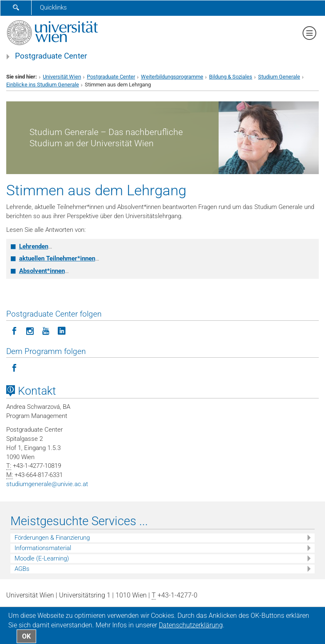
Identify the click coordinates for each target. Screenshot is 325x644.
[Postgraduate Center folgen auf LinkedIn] (62, 330)
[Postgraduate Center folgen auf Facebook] (14, 330)
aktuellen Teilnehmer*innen (57, 258)
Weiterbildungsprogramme (172, 77)
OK (26, 636)
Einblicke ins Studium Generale (43, 85)
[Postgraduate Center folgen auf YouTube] (46, 330)
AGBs (22, 569)
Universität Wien (62, 77)
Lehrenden (34, 246)
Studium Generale (279, 77)
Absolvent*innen (42, 271)
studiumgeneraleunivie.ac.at (47, 484)
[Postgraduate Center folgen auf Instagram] (30, 330)
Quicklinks (53, 7)
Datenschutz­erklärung (191, 625)
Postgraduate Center (51, 56)
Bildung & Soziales (231, 77)
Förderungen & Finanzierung (52, 538)
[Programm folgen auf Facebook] (14, 367)
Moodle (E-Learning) (42, 558)
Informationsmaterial (43, 548)
